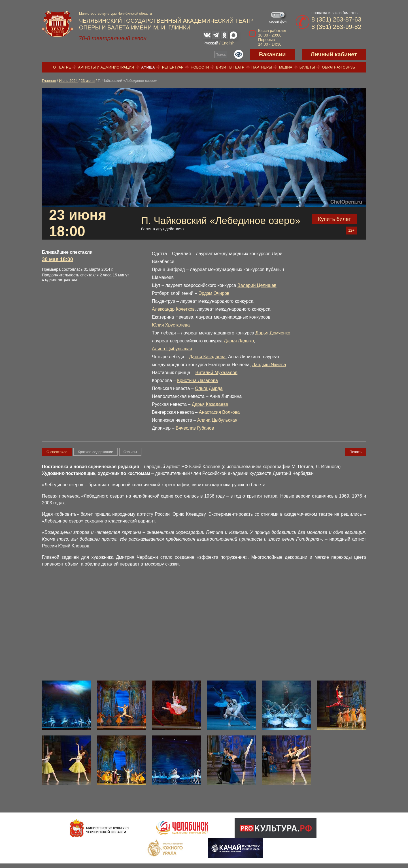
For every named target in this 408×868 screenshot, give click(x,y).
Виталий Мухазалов (216, 373)
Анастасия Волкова (219, 412)
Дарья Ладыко (239, 341)
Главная (49, 81)
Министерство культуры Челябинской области (115, 14)
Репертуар (173, 67)
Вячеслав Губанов (195, 428)
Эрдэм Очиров (214, 293)
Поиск (221, 55)
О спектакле (57, 452)
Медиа (286, 67)
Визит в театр (230, 67)
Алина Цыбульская (172, 349)
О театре (62, 67)
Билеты (307, 67)
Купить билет (334, 219)
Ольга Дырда (209, 388)
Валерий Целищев (257, 285)
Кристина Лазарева (197, 380)
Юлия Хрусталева (171, 325)
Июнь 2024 (68, 81)
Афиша (148, 67)
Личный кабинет (334, 54)
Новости (200, 67)
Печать (355, 452)
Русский (211, 43)
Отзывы (130, 452)
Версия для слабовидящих (239, 54)
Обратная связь (338, 67)
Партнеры (262, 67)
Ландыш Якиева (269, 365)
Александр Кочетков (173, 309)
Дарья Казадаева (207, 357)
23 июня (88, 81)
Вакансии (272, 54)
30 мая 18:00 (58, 259)
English (228, 43)
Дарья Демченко (273, 333)
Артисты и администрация (106, 67)
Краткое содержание (95, 452)
